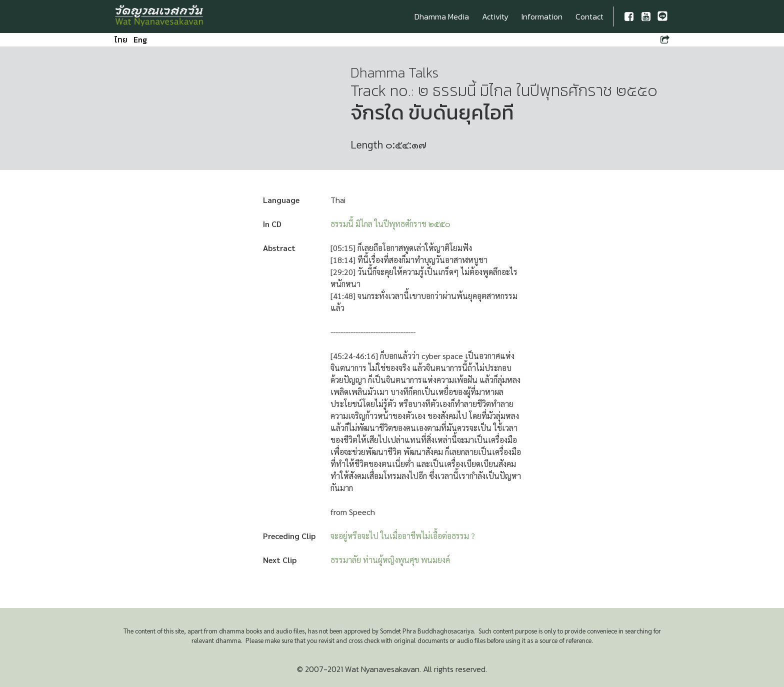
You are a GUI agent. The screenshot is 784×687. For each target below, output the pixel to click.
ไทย (121, 39)
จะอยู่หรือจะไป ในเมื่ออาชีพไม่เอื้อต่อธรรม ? (403, 536)
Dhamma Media (442, 16)
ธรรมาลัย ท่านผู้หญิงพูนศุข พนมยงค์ (390, 560)
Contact (589, 16)
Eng (140, 39)
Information (542, 16)
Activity (495, 16)
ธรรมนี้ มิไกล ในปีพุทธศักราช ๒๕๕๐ (390, 224)
